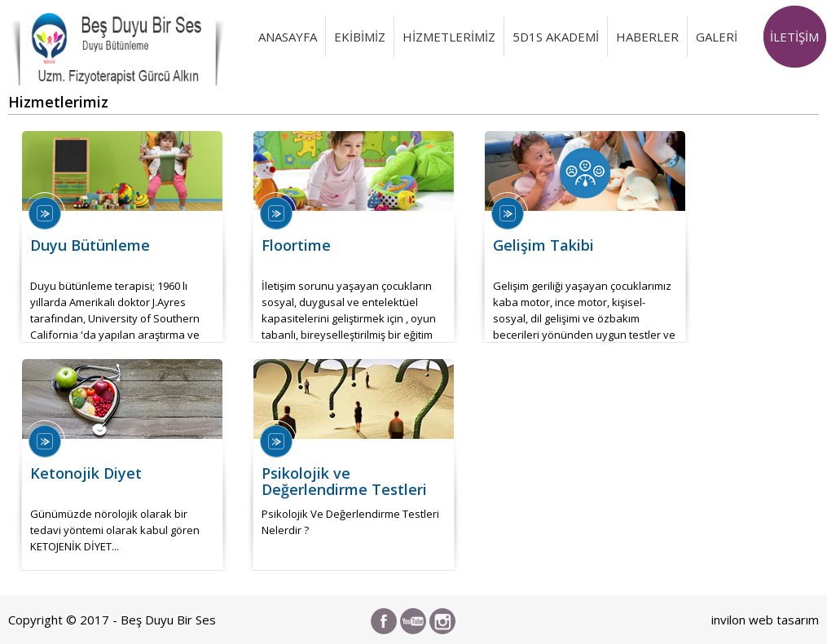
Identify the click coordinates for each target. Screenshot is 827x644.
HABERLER (647, 37)
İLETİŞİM (794, 37)
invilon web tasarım (765, 620)
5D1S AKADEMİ (556, 37)
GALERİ (717, 37)
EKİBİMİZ (360, 37)
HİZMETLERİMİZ (449, 37)
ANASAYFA (288, 37)
